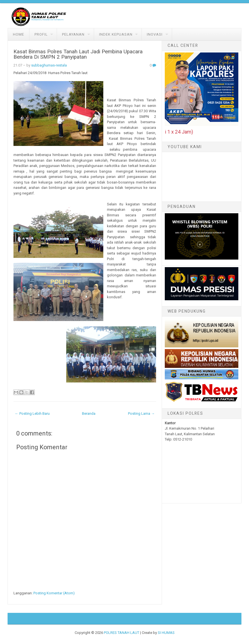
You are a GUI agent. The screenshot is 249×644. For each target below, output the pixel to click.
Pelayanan (73, 34)
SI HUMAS (166, 633)
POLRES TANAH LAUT (122, 633)
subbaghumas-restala (49, 65)
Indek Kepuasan (116, 34)
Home (19, 34)
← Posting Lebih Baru (32, 413)
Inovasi (155, 34)
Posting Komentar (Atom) (54, 593)
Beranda (89, 413)
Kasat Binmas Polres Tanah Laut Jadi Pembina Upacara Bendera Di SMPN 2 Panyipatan (78, 54)
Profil (41, 34)
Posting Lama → (141, 413)
